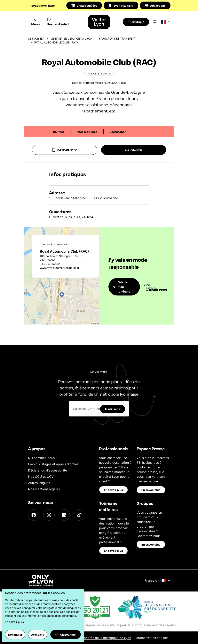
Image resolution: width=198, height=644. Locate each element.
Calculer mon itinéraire (122, 287)
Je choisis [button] (38, 634)
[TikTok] (79, 515)
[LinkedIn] (64, 515)
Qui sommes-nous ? (43, 458)
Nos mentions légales (44, 489)
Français (157, 580)
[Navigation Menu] (36, 22)
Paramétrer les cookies (151, 638)
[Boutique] (137, 22)
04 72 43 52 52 (64, 150)
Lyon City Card (121, 5)
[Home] (99, 22)
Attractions (155, 5)
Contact (59, 132)
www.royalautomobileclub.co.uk (60, 268)
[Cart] (157, 22)
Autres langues (39, 483)
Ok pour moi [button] (66, 634)
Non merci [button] (15, 634)
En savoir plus (113, 490)
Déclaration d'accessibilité (48, 470)
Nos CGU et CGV (41, 477)
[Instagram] (49, 515)
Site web (134, 150)
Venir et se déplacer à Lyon (71, 38)
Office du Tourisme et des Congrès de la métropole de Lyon (87, 638)
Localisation (118, 132)
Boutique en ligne (43, 5)
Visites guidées (84, 5)
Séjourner (36, 38)
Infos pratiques (87, 132)
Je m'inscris (113, 409)
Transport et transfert (117, 38)
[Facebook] (34, 515)
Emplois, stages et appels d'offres (53, 464)
